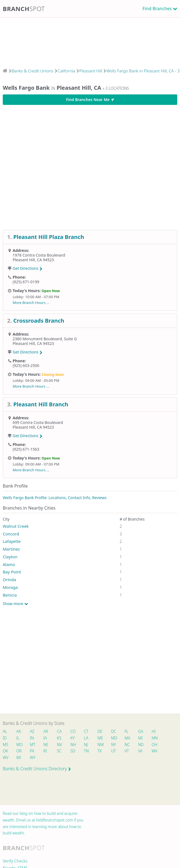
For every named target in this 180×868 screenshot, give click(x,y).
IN (32, 738)
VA (140, 751)
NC (127, 745)
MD (114, 738)
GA (141, 731)
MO (19, 745)
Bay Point (12, 572)
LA (86, 738)
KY (73, 738)
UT (113, 751)
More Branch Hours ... (31, 303)
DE (100, 731)
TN (86, 751)
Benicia (10, 595)
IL (18, 738)
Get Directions (28, 268)
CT (86, 731)
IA (45, 738)
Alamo (9, 564)
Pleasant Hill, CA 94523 (33, 260)
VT (127, 751)
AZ (32, 731)
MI (141, 738)
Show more (15, 604)
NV (59, 745)
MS (6, 745)
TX (99, 751)
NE (46, 745)
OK (5, 751)
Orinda (9, 579)
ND (141, 745)
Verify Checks (15, 861)
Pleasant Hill (91, 71)
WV (6, 757)
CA (59, 731)
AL (5, 731)
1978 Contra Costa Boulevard (39, 255)
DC (114, 731)
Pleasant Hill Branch (41, 404)
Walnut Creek (16, 526)
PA (32, 751)
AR (46, 731)
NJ (86, 745)
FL (127, 731)
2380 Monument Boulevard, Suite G (45, 339)
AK (19, 731)
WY (32, 757)
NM (100, 745)
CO (73, 731)
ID (5, 738)
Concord (11, 534)
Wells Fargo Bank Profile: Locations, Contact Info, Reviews (55, 498)
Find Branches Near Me (90, 100)
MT (32, 745)
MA (127, 738)
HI (154, 731)
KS (59, 738)
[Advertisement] (90, 41)
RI (45, 751)
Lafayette (12, 541)
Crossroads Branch (39, 321)
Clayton (10, 557)
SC (59, 751)
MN (154, 738)
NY (113, 745)
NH (73, 745)
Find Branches (157, 9)
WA (154, 751)
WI (19, 757)
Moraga (10, 587)
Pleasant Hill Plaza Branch (49, 237)
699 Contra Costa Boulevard (38, 422)
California (66, 71)
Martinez (11, 549)
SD (73, 751)
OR (19, 751)
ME (100, 738)
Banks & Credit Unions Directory (37, 769)
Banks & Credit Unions (32, 71)
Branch (24, 9)
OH (154, 745)
